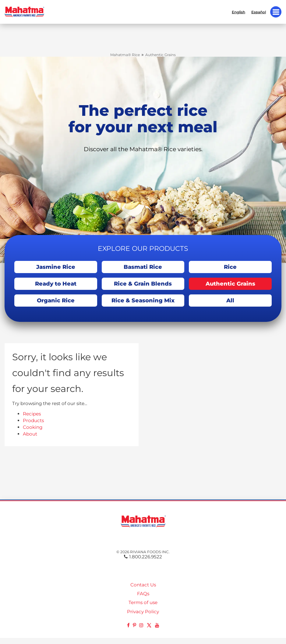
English (238, 12)
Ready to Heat (56, 284)
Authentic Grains (230, 284)
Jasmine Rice (56, 267)
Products (33, 420)
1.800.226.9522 (143, 557)
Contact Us (143, 585)
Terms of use (143, 602)
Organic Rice (56, 301)
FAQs (143, 594)
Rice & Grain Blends (143, 284)
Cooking (33, 427)
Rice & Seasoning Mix (143, 301)
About (30, 434)
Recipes (32, 414)
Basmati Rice (143, 267)
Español (259, 12)
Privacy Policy (143, 612)
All (230, 301)
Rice (230, 267)
